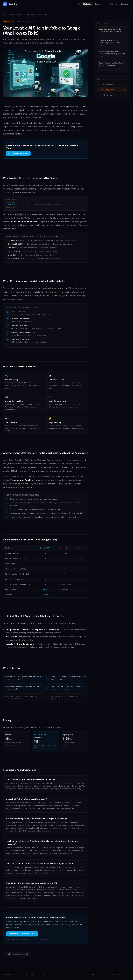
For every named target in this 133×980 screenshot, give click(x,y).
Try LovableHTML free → (18, 153)
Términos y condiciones (101, 975)
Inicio (5, 15)
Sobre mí (125, 4)
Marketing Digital (16, 15)
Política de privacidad (121, 975)
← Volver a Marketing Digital (16, 954)
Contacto (113, 4)
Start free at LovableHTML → (22, 934)
